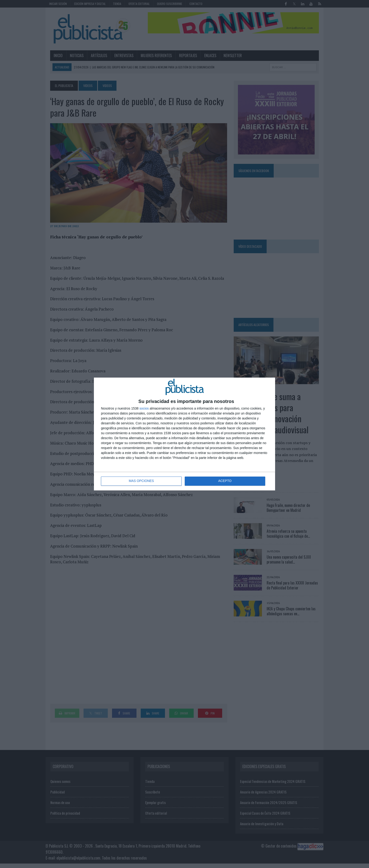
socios (144, 408)
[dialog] (184, 434)
